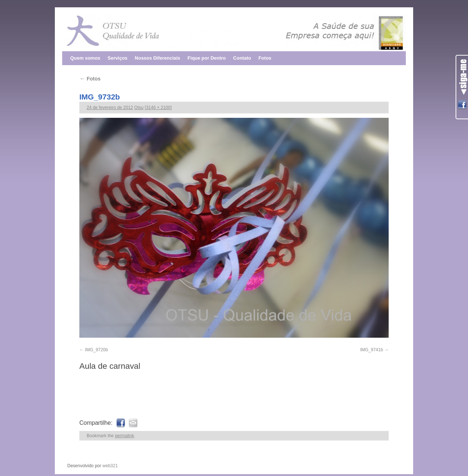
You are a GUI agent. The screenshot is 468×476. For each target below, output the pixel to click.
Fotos (265, 58)
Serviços (117, 58)
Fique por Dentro (207, 58)
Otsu (139, 108)
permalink (124, 436)
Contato (242, 58)
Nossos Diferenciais (158, 58)
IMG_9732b (100, 97)
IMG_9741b (372, 350)
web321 (110, 466)
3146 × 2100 (158, 108)
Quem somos (85, 58)
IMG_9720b (96, 350)
